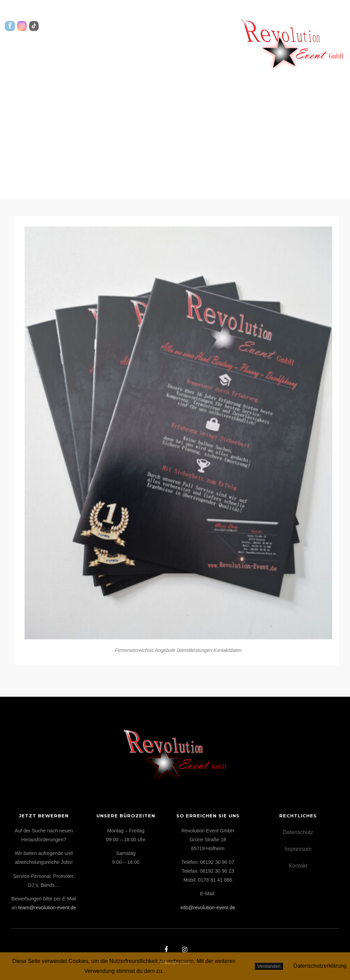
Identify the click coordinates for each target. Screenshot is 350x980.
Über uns (213, 50)
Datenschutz (298, 832)
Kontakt (256, 50)
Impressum (298, 849)
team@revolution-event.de (47, 908)
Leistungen (105, 50)
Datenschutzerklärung (320, 966)
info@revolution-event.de (208, 908)
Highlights (161, 50)
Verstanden (269, 966)
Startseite (40, 40)
